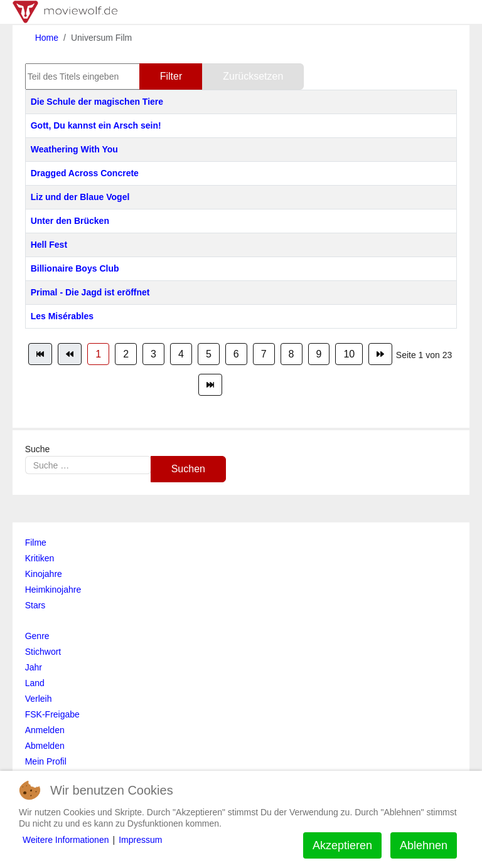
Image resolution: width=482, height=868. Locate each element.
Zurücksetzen (253, 76)
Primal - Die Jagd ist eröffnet (90, 292)
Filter (171, 76)
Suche (38, 449)
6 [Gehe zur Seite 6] (236, 354)
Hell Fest (49, 245)
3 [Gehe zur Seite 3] (153, 354)
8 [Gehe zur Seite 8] (292, 354)
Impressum (140, 840)
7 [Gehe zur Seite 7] (264, 354)
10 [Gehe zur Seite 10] (349, 354)
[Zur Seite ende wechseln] (210, 385)
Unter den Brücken (70, 221)
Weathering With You (74, 149)
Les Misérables (62, 316)
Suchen (188, 469)
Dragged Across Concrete (85, 173)
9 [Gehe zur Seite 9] (319, 354)
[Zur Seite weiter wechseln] (380, 354)
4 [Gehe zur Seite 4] (181, 354)
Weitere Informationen (66, 840)
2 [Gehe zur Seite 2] (126, 354)
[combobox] (88, 465)
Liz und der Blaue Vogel (80, 197)
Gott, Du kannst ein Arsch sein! (96, 125)
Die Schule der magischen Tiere (97, 102)
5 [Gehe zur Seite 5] (209, 354)
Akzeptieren (342, 845)
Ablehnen (424, 845)
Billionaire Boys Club (75, 268)
